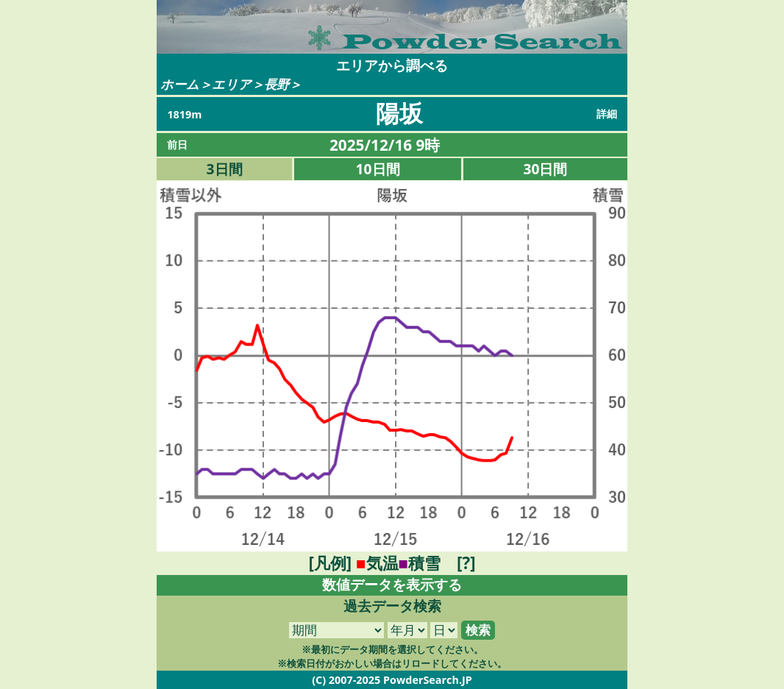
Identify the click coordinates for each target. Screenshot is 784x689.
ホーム (180, 84)
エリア (232, 84)
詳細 (607, 114)
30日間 (546, 169)
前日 (177, 144)
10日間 (378, 169)
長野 (277, 84)
